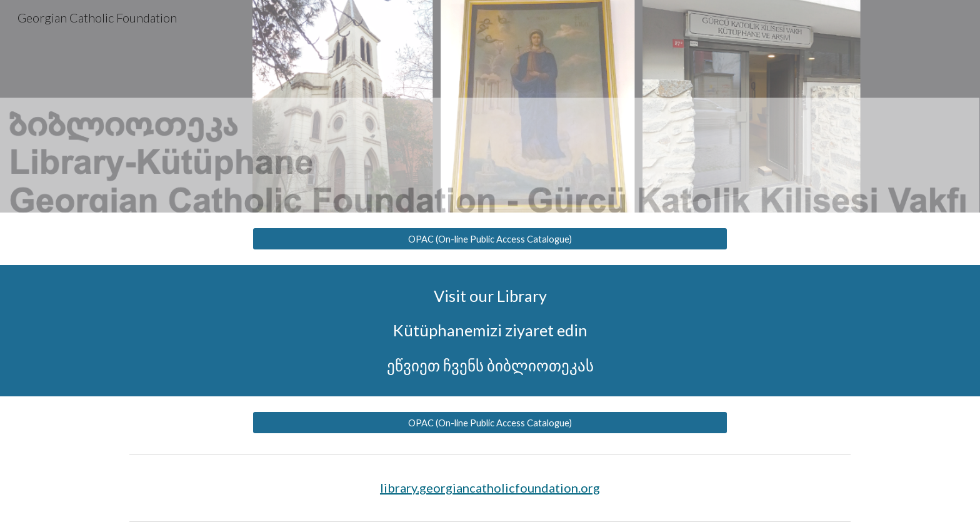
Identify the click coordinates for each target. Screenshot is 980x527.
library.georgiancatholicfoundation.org (490, 488)
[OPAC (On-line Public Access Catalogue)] (490, 239)
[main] (490, 331)
